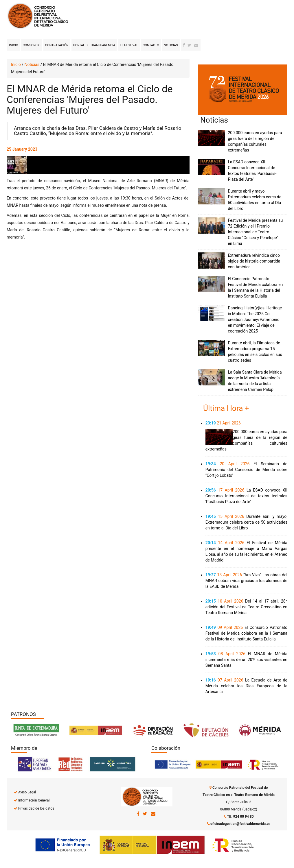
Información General (34, 800)
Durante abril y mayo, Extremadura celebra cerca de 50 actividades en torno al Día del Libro (246, 522)
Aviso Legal (27, 792)
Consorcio (32, 45)
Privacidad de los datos (36, 808)
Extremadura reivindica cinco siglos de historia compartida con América (254, 261)
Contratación (57, 45)
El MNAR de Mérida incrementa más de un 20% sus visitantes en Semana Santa (246, 660)
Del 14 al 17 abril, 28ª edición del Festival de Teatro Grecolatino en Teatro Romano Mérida (246, 607)
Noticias (171, 45)
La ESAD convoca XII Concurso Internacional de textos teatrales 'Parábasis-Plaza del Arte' (246, 496)
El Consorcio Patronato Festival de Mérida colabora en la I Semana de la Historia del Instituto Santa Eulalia (246, 633)
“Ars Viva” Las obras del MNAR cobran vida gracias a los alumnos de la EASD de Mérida (246, 581)
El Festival (129, 45)
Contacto (151, 45)
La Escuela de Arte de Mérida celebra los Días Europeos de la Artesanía (246, 686)
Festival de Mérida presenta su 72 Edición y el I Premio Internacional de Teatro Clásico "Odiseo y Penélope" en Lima (255, 232)
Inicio (14, 45)
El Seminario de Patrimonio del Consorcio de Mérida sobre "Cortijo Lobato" (246, 470)
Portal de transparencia (94, 45)
